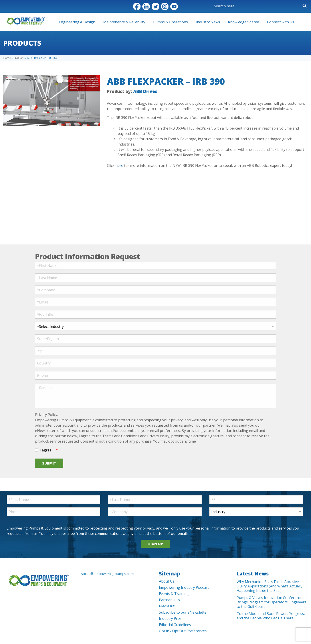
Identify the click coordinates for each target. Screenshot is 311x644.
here (119, 165)
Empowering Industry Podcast (184, 587)
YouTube (174, 6)
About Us (167, 581)
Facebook (137, 6)
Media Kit (167, 606)
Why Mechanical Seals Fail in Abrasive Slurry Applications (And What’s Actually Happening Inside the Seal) (269, 586)
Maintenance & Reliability (124, 22)
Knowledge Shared (244, 22)
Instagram (165, 6)
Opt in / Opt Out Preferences (183, 631)
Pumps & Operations (170, 22)
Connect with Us (281, 22)
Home (7, 58)
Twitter (155, 6)
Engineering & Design (77, 22)
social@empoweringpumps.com (107, 574)
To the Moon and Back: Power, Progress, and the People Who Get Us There (271, 616)
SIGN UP (156, 544)
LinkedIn (146, 6)
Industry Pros (170, 618)
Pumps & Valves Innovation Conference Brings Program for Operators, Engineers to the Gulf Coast (271, 602)
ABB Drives (145, 91)
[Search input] (257, 6)
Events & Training (174, 594)
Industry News (208, 22)
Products (19, 58)
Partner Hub (169, 600)
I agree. (46, 450)
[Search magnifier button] (305, 6)
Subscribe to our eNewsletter (183, 612)
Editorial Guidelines (175, 625)
